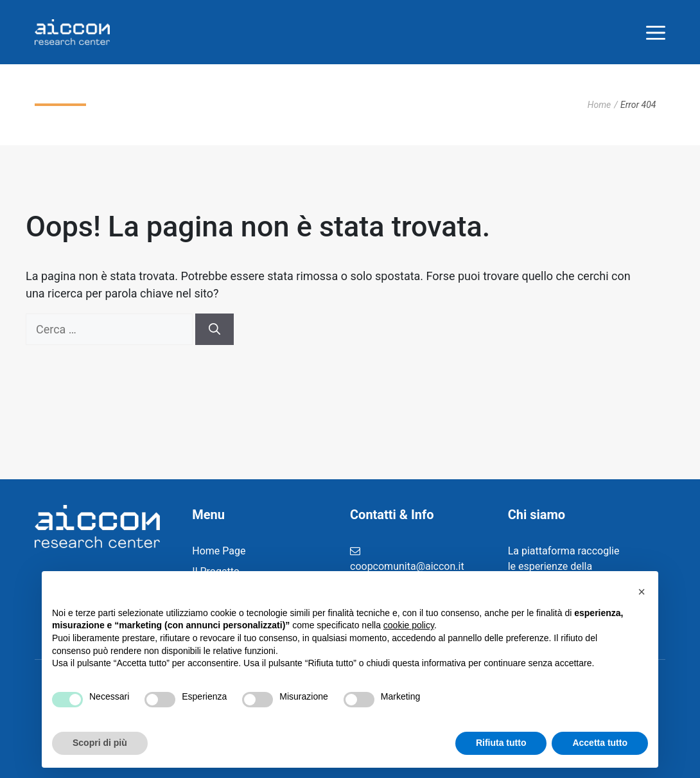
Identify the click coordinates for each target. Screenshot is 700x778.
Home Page (219, 551)
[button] (642, 592)
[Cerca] (214, 329)
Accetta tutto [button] (600, 743)
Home (599, 105)
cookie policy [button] (409, 625)
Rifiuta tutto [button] (501, 743)
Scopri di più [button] (100, 743)
